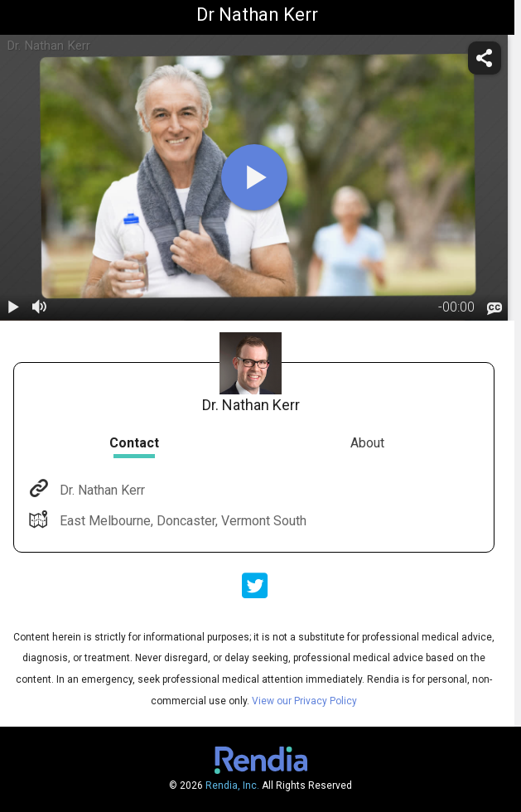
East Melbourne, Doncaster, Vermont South (181, 521)
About (367, 443)
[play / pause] (13, 307)
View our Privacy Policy (304, 701)
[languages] (494, 308)
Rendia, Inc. (232, 785)
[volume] (40, 307)
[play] (254, 177)
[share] (485, 58)
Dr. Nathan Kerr (101, 490)
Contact (134, 443)
